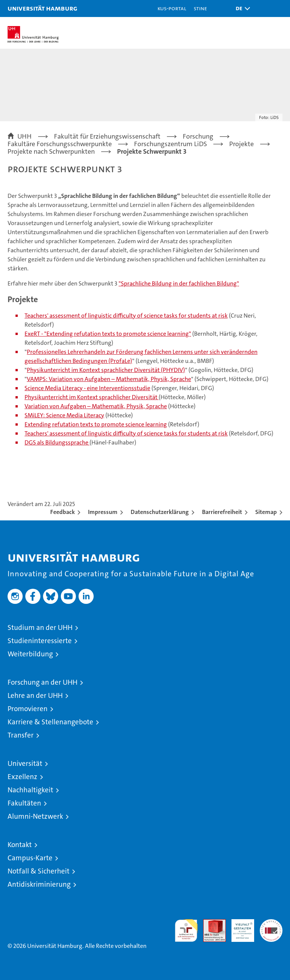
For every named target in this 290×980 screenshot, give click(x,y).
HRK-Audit (239, 927)
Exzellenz (22, 777)
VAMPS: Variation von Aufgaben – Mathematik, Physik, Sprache (109, 379)
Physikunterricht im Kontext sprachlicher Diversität (92, 397)
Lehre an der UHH (35, 695)
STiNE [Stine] (200, 8)
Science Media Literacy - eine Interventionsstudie (87, 388)
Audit (210, 923)
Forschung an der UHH (42, 682)
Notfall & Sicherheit (39, 871)
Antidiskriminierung (39, 884)
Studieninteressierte (40, 641)
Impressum (103, 512)
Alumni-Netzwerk (35, 816)
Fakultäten (24, 803)
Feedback (62, 512)
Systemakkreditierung (271, 923)
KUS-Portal (172, 8)
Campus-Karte (30, 858)
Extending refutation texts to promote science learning (96, 424)
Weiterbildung (30, 654)
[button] (241, 8)
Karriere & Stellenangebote (50, 722)
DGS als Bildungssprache (57, 442)
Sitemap (266, 512)
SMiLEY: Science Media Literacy (64, 415)
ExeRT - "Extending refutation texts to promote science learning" (108, 334)
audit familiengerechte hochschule (186, 931)
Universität (25, 763)
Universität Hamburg (42, 8)
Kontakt (20, 845)
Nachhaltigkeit (30, 790)
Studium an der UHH (40, 627)
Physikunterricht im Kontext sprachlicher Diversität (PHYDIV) (106, 370)
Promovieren (28, 709)
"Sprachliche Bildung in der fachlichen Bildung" (179, 283)
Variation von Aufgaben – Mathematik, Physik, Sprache (96, 406)
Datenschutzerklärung (160, 512)
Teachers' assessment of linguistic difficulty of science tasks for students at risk (126, 316)
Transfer (21, 735)
